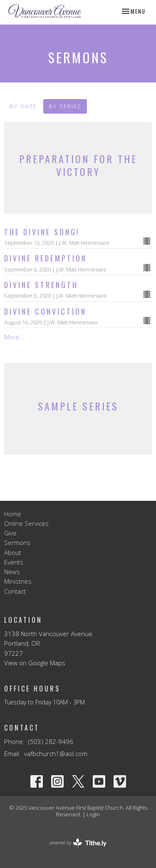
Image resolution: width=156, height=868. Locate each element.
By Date (23, 106)
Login (93, 814)
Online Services (26, 523)
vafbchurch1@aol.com (56, 754)
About (13, 552)
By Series (65, 106)
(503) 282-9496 (51, 741)
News (12, 572)
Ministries (18, 581)
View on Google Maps (35, 663)
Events (14, 562)
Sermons (17, 542)
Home (13, 514)
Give (10, 533)
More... (14, 337)
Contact (15, 591)
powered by (78, 843)
